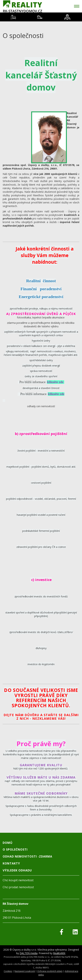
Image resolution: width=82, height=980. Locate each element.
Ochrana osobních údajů (50, 971)
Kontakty (11, 863)
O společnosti (15, 849)
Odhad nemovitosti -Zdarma (27, 856)
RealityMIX (59, 953)
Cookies (8, 971)
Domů (8, 843)
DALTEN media (29, 953)
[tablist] (41, 17)
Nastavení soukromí (25, 971)
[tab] (13, 17)
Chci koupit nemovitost (18, 880)
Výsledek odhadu (17, 870)
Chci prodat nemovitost (18, 887)
